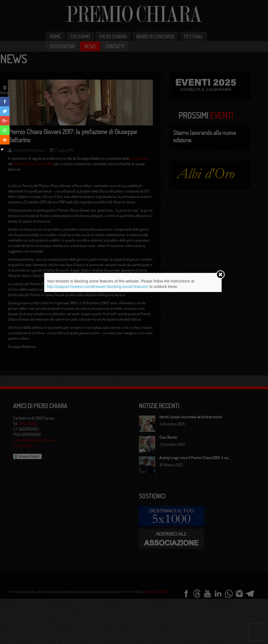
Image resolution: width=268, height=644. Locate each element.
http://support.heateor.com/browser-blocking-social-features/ (98, 287)
